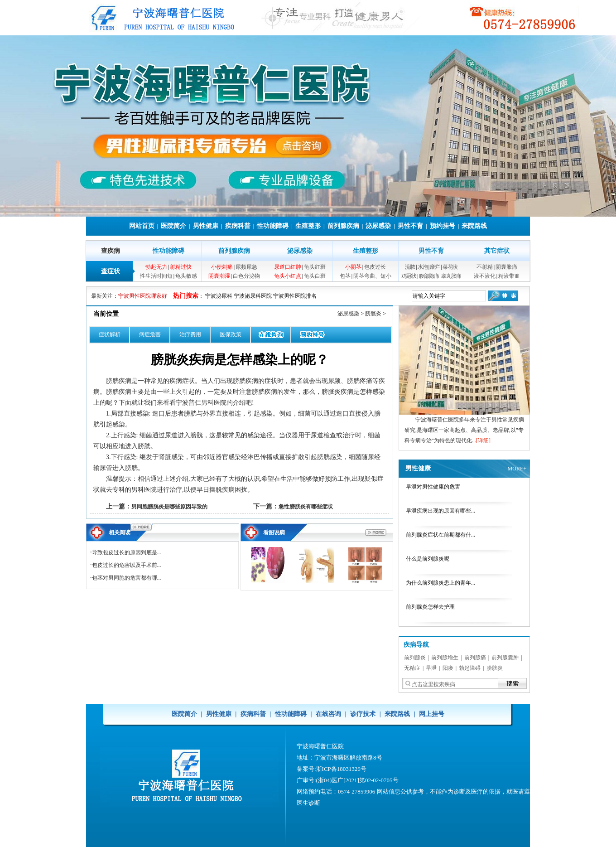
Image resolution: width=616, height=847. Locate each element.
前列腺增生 (445, 658)
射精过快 (181, 267)
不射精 (485, 267)
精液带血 (509, 276)
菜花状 (450, 267)
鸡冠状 (409, 276)
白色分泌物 (246, 276)
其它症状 (497, 251)
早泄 (431, 668)
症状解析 (110, 334)
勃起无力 (156, 267)
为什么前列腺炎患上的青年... (440, 583)
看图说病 (274, 532)
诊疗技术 (363, 714)
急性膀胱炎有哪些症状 (306, 507)
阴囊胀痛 (506, 267)
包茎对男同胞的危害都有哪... (127, 578)
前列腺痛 (475, 658)
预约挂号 (443, 226)
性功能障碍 (273, 226)
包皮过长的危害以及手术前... (127, 565)
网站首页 (142, 226)
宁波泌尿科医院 (253, 296)
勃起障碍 (470, 668)
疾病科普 (238, 226)
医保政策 (231, 334)
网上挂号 (432, 714)
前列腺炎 (415, 658)
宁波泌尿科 (219, 296)
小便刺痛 (222, 267)
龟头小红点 (288, 276)
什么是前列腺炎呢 (428, 559)
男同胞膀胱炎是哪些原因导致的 (169, 507)
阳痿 (448, 668)
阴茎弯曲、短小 (372, 276)
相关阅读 (120, 532)
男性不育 (410, 226)
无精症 (412, 668)
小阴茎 (353, 267)
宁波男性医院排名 (295, 296)
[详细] (483, 440)
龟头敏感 (186, 276)
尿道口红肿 (288, 267)
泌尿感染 (378, 226)
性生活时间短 (156, 276)
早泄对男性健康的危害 (433, 487)
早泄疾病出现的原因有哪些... (440, 511)
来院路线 (474, 226)
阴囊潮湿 (219, 276)
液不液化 (485, 276)
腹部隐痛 (429, 276)
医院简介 (173, 226)
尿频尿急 (246, 267)
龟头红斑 (315, 267)
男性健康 (206, 226)
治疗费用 (190, 334)
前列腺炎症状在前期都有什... (440, 535)
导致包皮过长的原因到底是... (127, 552)
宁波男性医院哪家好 (143, 296)
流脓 (410, 267)
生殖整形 (308, 226)
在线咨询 (328, 714)
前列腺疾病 (343, 226)
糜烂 (435, 267)
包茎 (345, 276)
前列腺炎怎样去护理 (430, 607)
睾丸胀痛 (451, 276)
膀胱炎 (373, 314)
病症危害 (150, 334)
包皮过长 (375, 267)
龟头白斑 (315, 276)
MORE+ (517, 469)
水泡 (423, 267)
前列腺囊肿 (505, 658)
